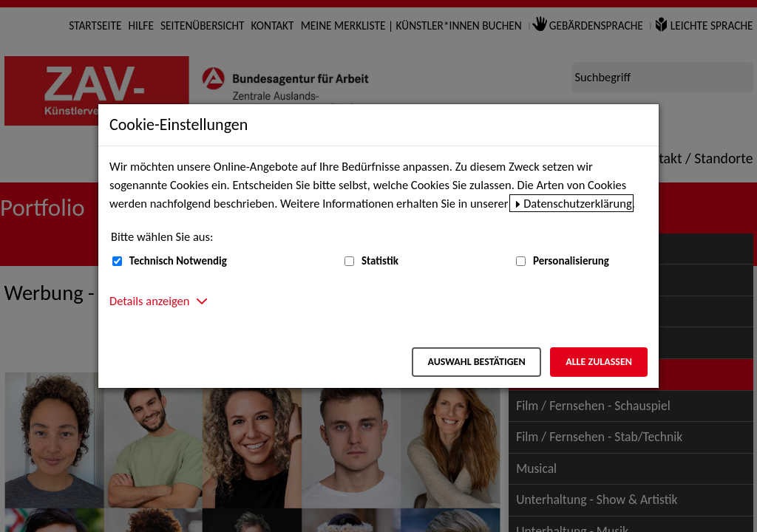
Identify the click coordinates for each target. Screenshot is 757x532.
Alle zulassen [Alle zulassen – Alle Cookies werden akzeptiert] (599, 362)
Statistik (380, 261)
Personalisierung (571, 261)
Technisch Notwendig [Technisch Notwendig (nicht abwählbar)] (178, 261)
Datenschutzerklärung (578, 203)
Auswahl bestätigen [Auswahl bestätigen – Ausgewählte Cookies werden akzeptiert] (476, 362)
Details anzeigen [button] (149, 301)
